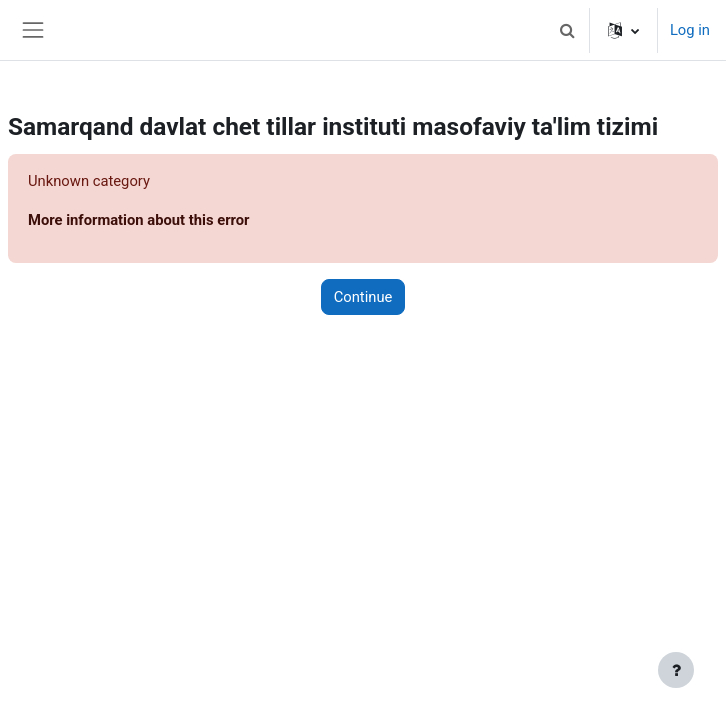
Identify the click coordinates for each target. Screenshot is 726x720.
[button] (568, 30)
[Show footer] (676, 670)
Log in (690, 30)
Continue (363, 297)
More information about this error (138, 220)
